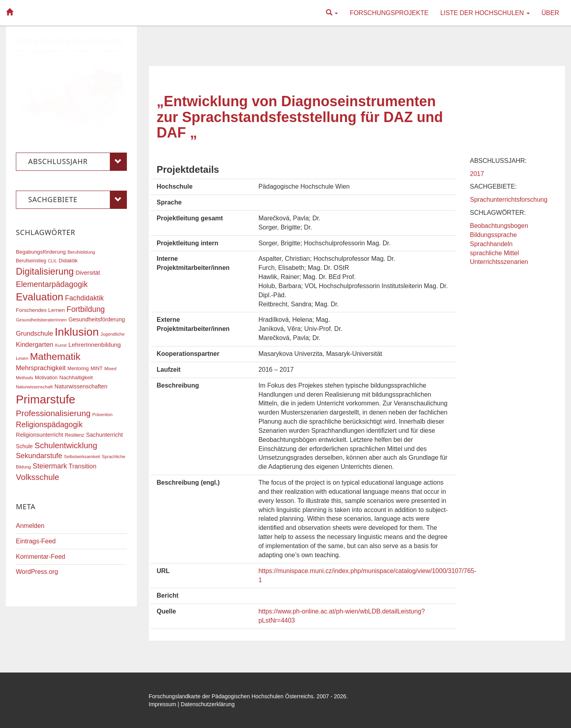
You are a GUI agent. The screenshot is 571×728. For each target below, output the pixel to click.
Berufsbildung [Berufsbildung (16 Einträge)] (81, 252)
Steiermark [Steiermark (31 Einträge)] (50, 466)
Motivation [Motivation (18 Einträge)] (46, 378)
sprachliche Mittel (494, 253)
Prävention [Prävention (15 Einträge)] (103, 415)
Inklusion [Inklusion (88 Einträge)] (77, 332)
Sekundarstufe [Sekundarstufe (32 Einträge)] (39, 456)
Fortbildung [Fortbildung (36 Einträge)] (86, 309)
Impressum (162, 704)
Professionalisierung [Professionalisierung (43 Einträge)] (53, 413)
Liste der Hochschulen (485, 13)
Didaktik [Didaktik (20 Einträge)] (68, 261)
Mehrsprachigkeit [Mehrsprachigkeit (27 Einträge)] (41, 368)
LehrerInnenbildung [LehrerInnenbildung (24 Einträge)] (94, 345)
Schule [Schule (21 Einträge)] (24, 446)
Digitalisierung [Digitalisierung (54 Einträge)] (45, 271)
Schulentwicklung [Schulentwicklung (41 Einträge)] (66, 445)
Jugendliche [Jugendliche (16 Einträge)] (113, 334)
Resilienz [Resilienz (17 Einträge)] (75, 435)
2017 (477, 174)
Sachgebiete (78, 200)
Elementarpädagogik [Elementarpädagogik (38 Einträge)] (52, 284)
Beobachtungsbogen (499, 226)
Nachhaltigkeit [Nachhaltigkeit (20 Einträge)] (76, 377)
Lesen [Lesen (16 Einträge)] (22, 358)
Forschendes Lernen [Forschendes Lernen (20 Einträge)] (40, 310)
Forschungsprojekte (389, 13)
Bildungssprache (493, 235)
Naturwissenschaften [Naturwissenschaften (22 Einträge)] (81, 386)
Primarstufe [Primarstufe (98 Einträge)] (46, 399)
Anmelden (30, 526)
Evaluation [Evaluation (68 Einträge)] (40, 297)
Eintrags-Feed (36, 541)
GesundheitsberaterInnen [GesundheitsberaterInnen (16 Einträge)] (41, 320)
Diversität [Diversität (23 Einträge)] (88, 273)
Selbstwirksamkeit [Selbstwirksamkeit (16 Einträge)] (82, 457)
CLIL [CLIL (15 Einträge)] (53, 261)
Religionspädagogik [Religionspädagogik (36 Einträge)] (49, 425)
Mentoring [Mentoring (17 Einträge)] (78, 369)
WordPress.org (37, 572)
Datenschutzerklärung (208, 704)
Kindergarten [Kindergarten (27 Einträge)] (34, 344)
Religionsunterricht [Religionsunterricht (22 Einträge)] (39, 435)
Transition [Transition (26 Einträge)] (82, 466)
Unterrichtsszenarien (499, 262)
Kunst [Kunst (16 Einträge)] (61, 345)
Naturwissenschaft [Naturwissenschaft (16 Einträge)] (34, 387)
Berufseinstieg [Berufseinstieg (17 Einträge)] (31, 261)
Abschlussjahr (78, 162)
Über (550, 13)
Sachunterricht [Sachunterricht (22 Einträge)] (104, 435)
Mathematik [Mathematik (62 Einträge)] (55, 356)
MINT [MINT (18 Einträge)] (97, 369)
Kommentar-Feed (41, 557)
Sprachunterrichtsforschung (509, 200)
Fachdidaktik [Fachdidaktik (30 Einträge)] (84, 298)
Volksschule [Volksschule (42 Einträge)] (37, 477)
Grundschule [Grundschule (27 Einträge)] (34, 333)
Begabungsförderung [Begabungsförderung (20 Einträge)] (41, 252)
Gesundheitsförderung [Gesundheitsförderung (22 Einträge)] (97, 319)
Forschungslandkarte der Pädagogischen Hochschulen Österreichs (231, 696)
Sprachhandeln (491, 244)
